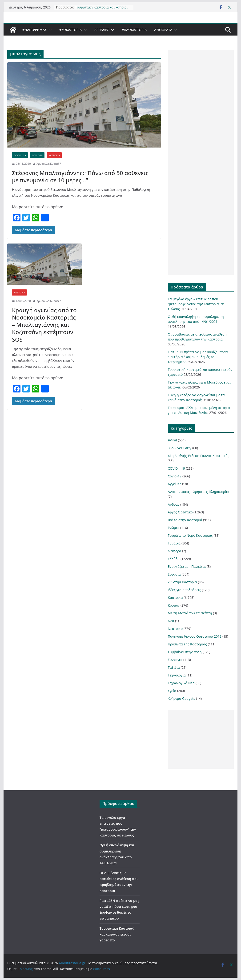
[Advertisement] (201, 162)
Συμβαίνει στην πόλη (185, 652)
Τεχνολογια (177, 675)
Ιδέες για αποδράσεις (184, 590)
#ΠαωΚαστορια (134, 30)
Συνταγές (175, 660)
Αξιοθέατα (163, 30)
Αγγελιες (102, 30)
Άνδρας (174, 504)
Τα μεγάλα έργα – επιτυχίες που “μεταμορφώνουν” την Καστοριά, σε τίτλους (196, 304)
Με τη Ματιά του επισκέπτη (190, 613)
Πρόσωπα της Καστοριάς (187, 644)
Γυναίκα (174, 543)
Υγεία (172, 691)
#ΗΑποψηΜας (34, 30)
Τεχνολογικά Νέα (181, 683)
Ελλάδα (174, 559)
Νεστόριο (175, 629)
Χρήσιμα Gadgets (181, 698)
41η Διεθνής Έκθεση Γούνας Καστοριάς (199, 456)
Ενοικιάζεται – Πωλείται (187, 566)
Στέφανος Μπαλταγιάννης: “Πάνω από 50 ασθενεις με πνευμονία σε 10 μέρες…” (80, 176)
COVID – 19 (176, 468)
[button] (49, 30)
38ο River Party (180, 448)
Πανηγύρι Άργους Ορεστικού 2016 (195, 636)
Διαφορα (175, 551)
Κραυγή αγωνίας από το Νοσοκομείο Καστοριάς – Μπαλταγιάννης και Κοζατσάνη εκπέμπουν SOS (44, 325)
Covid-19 (37, 155)
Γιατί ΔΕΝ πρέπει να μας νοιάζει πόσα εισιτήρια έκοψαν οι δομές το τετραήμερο (198, 357)
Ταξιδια (174, 667)
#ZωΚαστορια (70, 30)
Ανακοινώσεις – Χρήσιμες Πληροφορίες (199, 492)
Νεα (171, 621)
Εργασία (174, 574)
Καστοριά (54, 155)
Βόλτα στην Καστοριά (185, 520)
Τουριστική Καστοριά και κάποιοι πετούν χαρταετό (101, 9)
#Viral (172, 440)
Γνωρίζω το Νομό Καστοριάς (190, 535)
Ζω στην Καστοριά (182, 582)
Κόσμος (174, 605)
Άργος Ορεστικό (180, 512)
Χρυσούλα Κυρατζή (49, 164)
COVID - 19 (20, 155)
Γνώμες (174, 528)
